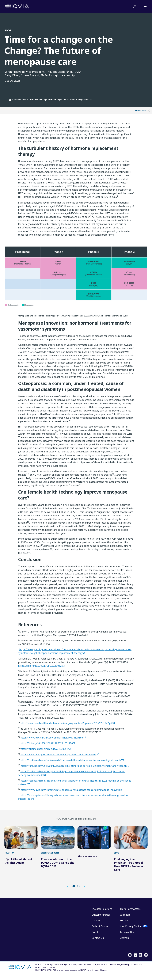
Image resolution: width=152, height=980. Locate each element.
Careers (96, 925)
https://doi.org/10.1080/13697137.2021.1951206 (47, 743)
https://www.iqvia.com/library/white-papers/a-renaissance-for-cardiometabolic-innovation (71, 790)
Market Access (87, 861)
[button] (69, 891)
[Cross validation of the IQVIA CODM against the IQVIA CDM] (58, 840)
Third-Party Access (130, 913)
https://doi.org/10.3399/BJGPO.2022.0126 (40, 666)
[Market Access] (94, 840)
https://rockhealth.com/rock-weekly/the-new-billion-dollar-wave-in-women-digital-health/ (71, 760)
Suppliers (125, 919)
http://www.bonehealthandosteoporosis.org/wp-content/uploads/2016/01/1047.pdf (67, 723)
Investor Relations (102, 913)
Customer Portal (101, 919)
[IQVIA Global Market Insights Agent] (21, 840)
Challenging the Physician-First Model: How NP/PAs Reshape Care (129, 869)
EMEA (26, 100)
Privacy (124, 925)
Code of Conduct (101, 931)
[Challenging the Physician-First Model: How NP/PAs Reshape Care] (131, 840)
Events (95, 937)
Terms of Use (127, 937)
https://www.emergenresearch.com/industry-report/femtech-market (58, 755)
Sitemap (124, 942)
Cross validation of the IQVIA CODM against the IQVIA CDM (58, 867)
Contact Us (98, 942)
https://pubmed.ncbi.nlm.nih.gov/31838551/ (45, 749)
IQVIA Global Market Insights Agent (18, 865)
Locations (17, 100)
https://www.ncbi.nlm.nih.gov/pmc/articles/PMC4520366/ (52, 738)
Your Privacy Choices (131, 931)
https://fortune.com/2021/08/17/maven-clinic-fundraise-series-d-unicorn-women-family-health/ (74, 766)
